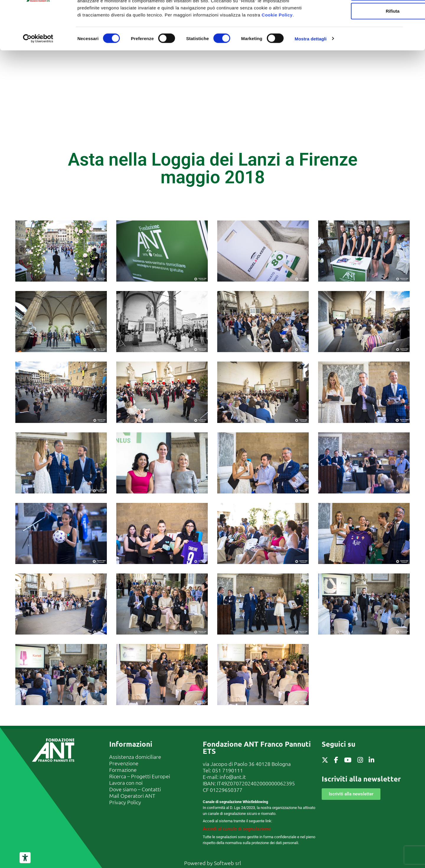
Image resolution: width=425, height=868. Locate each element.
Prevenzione (124, 763)
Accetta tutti (361, 15)
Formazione (123, 770)
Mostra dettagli (310, 81)
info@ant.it (233, 777)
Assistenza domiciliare (135, 757)
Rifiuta (361, 53)
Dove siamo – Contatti (135, 789)
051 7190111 (228, 770)
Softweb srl (228, 863)
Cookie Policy (277, 57)
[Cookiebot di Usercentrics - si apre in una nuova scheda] (38, 81)
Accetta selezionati (361, 34)
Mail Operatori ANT (132, 796)
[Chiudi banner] (416, 9)
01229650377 (226, 790)
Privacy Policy (125, 802)
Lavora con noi (126, 783)
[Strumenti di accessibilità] (25, 858)
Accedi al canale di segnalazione (237, 829)
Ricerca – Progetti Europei (140, 776)
